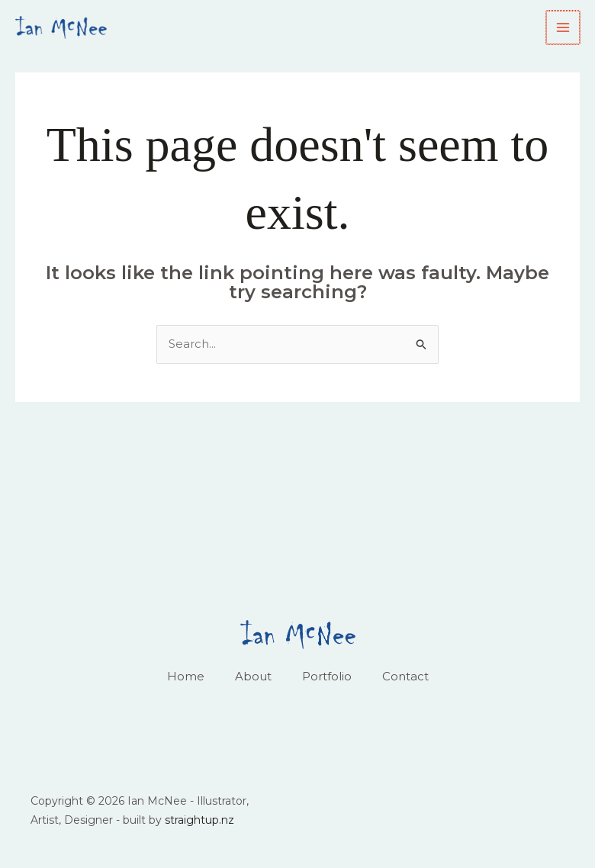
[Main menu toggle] (564, 28)
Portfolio (327, 676)
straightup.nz (199, 820)
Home (186, 676)
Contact (405, 676)
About (253, 676)
